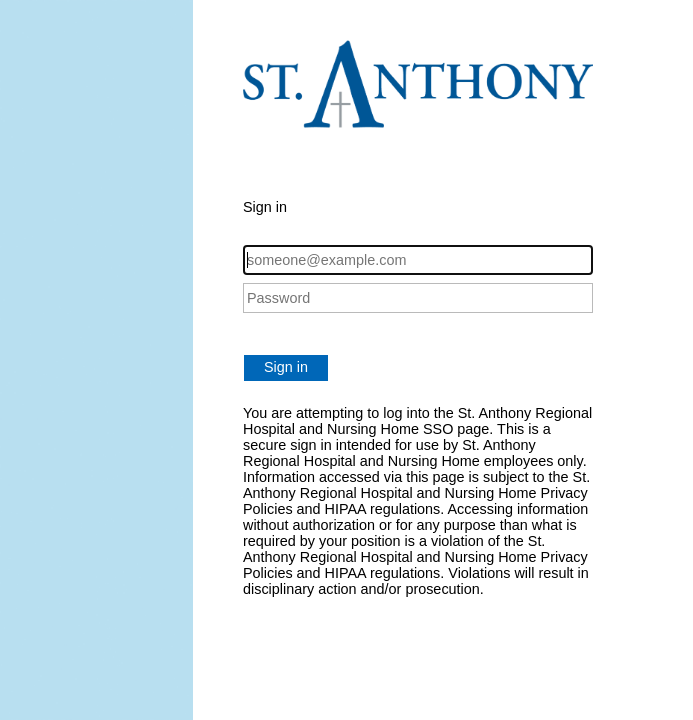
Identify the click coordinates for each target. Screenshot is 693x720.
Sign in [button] (286, 367)
